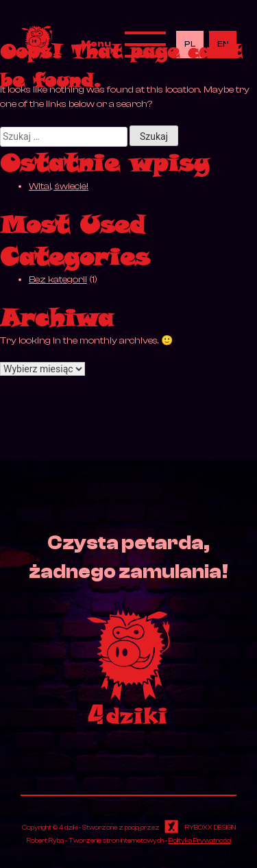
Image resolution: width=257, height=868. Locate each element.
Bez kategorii (58, 280)
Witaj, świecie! (59, 186)
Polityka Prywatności (200, 840)
